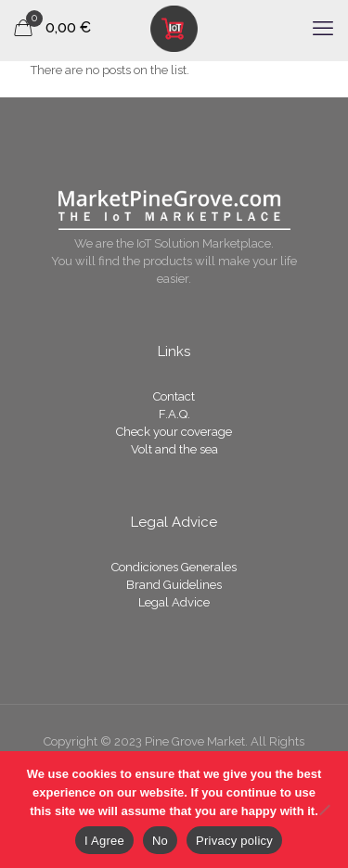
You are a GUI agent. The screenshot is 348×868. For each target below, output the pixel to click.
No (160, 841)
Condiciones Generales (174, 567)
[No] (325, 810)
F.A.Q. (174, 414)
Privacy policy (234, 841)
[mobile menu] (323, 28)
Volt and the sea (174, 449)
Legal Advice (174, 602)
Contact (174, 396)
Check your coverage (174, 432)
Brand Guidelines (174, 585)
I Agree (104, 841)
